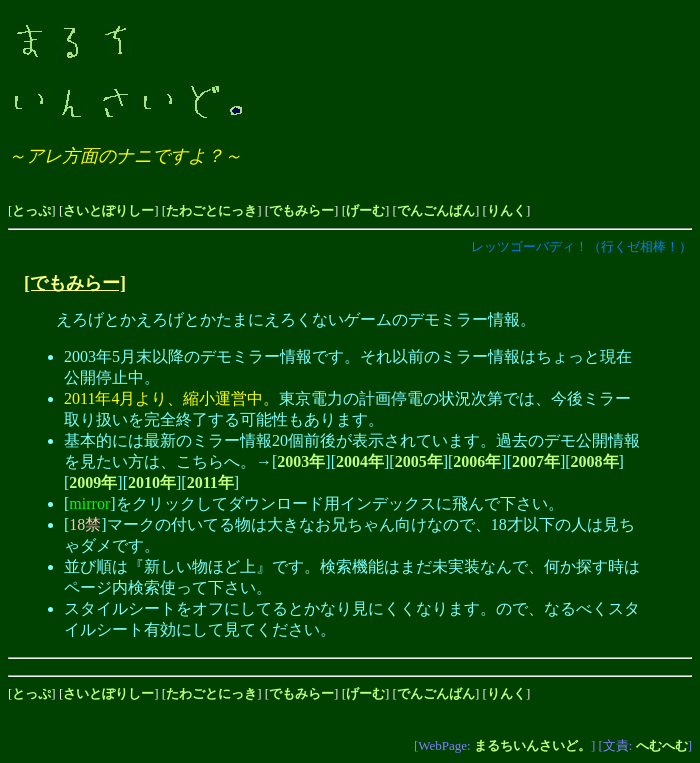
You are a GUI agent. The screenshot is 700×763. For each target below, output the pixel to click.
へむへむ (662, 745)
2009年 (93, 482)
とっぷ (31, 210)
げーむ (365, 210)
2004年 (360, 461)
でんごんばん (436, 210)
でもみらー (301, 210)
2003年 (301, 461)
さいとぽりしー (108, 210)
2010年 (152, 482)
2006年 (477, 461)
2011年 (210, 482)
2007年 (536, 461)
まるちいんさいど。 (532, 745)
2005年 (419, 461)
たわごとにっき (211, 210)
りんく (506, 210)
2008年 (595, 461)
